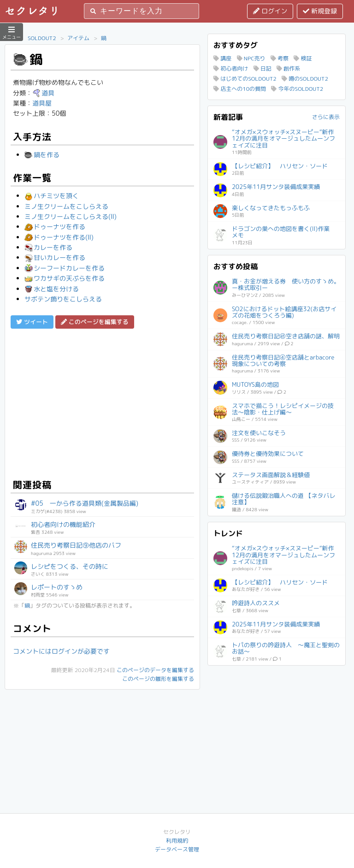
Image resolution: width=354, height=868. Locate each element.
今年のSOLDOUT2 (297, 89)
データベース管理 (177, 849)
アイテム (78, 38)
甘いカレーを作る (55, 257)
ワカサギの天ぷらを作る (65, 278)
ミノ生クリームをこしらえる (66, 206)
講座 (222, 58)
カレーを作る (48, 247)
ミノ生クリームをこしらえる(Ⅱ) (71, 216)
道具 (43, 93)
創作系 (288, 68)
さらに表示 (326, 117)
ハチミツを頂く (52, 196)
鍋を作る (42, 155)
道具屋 (42, 103)
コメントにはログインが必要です (61, 651)
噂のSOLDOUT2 (305, 79)
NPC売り (251, 58)
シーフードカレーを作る (65, 268)
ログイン (270, 11)
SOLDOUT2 (42, 38)
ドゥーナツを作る (55, 227)
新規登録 (320, 11)
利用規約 (177, 841)
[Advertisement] (102, 402)
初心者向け (231, 68)
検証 (303, 58)
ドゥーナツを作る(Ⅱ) (59, 237)
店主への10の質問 (240, 89)
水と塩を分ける (52, 289)
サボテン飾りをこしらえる (63, 299)
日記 (263, 68)
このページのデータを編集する (155, 670)
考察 (280, 58)
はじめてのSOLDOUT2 (245, 79)
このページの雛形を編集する (158, 679)
